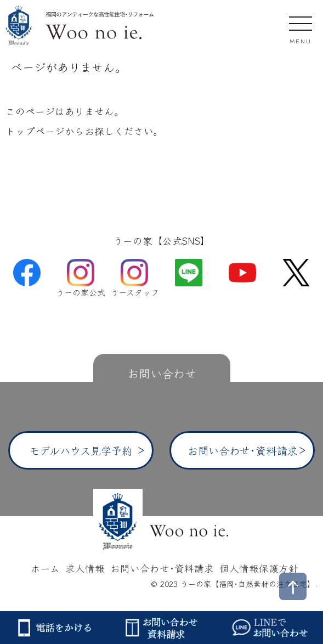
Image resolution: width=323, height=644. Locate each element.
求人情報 (85, 568)
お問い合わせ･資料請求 (242, 450)
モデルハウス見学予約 (81, 450)
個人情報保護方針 (259, 568)
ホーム (45, 568)
